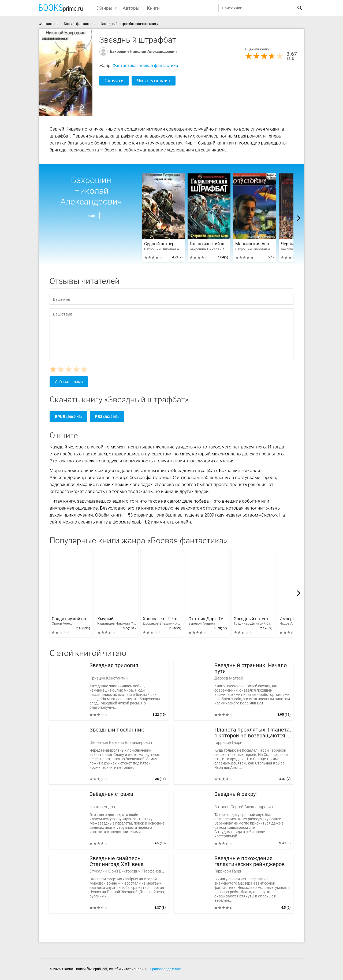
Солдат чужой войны (71, 621)
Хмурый (117, 621)
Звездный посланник (117, 730)
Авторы (131, 8)
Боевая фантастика (158, 66)
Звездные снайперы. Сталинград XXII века (117, 861)
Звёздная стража (111, 794)
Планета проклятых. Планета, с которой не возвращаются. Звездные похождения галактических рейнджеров (253, 733)
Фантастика (125, 66)
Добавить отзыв (69, 382)
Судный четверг (160, 244)
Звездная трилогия (114, 665)
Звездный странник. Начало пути (251, 668)
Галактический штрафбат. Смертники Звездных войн (209, 244)
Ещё (91, 216)
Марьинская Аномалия (255, 244)
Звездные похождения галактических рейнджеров (249, 861)
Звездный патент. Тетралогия (253, 621)
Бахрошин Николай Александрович (143, 51)
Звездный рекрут (236, 794)
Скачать (114, 81)
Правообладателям (166, 969)
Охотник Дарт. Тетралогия (208, 621)
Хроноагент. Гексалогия (162, 621)
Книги (153, 8)
